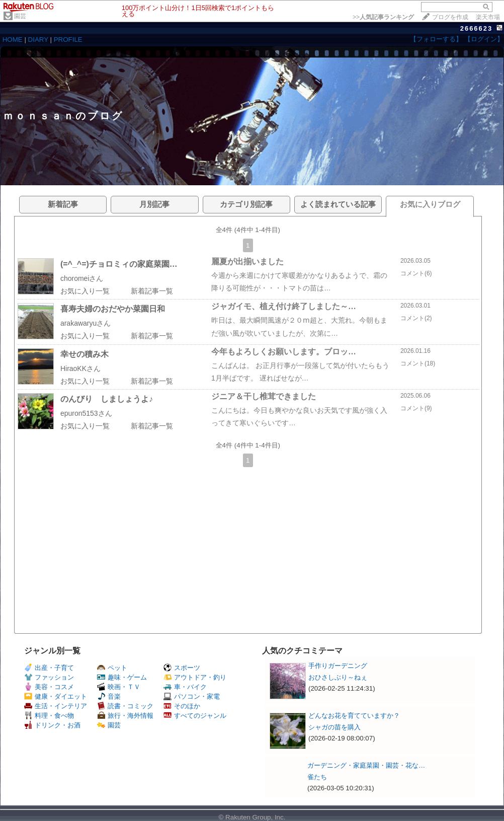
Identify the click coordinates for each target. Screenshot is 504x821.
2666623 (477, 28)
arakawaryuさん (86, 323)
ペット (112, 668)
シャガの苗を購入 (334, 727)
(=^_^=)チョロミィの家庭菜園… (119, 264)
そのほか (182, 706)
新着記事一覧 (152, 291)
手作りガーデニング (338, 666)
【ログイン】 (484, 39)
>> (383, 17)
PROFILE (68, 40)
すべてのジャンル (195, 716)
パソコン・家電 (192, 696)
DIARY (38, 40)
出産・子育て (49, 668)
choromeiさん (82, 278)
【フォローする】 (436, 39)
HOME (13, 40)
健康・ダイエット (56, 696)
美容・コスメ (49, 687)
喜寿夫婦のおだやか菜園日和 (113, 309)
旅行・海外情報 (125, 716)
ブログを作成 (450, 17)
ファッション (49, 677)
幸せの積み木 (85, 354)
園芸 (20, 16)
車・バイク (185, 687)
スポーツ (182, 668)
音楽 (109, 696)
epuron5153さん (86, 413)
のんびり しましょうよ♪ (107, 399)
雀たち (317, 777)
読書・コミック (125, 706)
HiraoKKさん (80, 368)
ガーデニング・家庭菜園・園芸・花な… (366, 765)
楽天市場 (488, 17)
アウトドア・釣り (195, 677)
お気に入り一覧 (85, 291)
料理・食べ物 (49, 716)
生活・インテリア (56, 706)
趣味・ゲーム (122, 677)
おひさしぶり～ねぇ (338, 677)
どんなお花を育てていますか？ (354, 716)
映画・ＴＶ (119, 687)
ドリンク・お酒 (52, 725)
